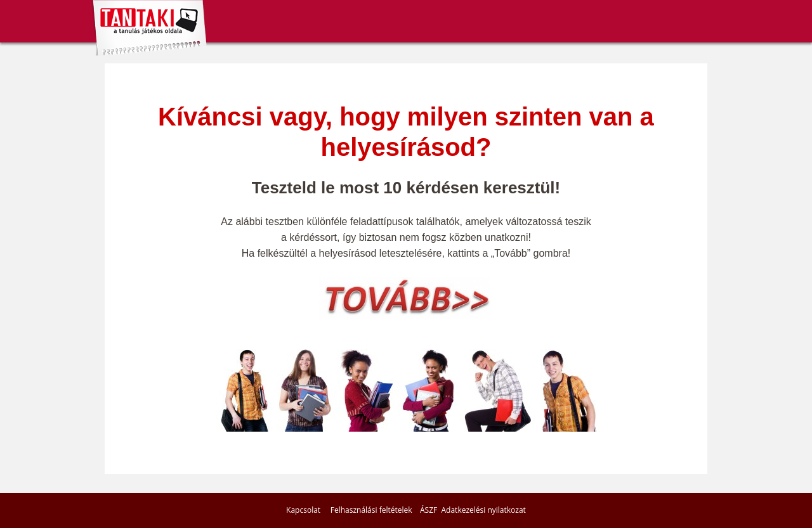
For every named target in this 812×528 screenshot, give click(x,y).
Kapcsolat (303, 510)
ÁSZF (429, 510)
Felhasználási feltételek (371, 510)
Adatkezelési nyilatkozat (484, 510)
